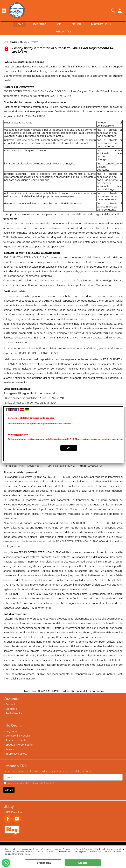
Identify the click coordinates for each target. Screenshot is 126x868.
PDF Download (15, 812)
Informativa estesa (21, 854)
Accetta (83, 863)
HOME (19, 24)
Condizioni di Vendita (18, 736)
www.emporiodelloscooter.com (22, 505)
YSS (59, 24)
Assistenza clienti (16, 740)
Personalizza (43, 863)
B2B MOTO (40, 24)
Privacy (10, 749)
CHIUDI (123, 849)
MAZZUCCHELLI (101, 24)
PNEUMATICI (63, 32)
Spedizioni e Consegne (19, 745)
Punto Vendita (14, 713)
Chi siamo (11, 709)
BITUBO (76, 24)
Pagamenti (12, 731)
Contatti (10, 704)
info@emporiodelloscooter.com (85, 691)
